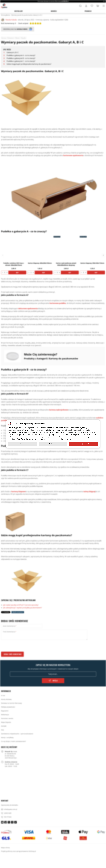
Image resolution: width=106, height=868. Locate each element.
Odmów (23, 444)
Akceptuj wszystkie (83, 444)
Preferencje (53, 444)
